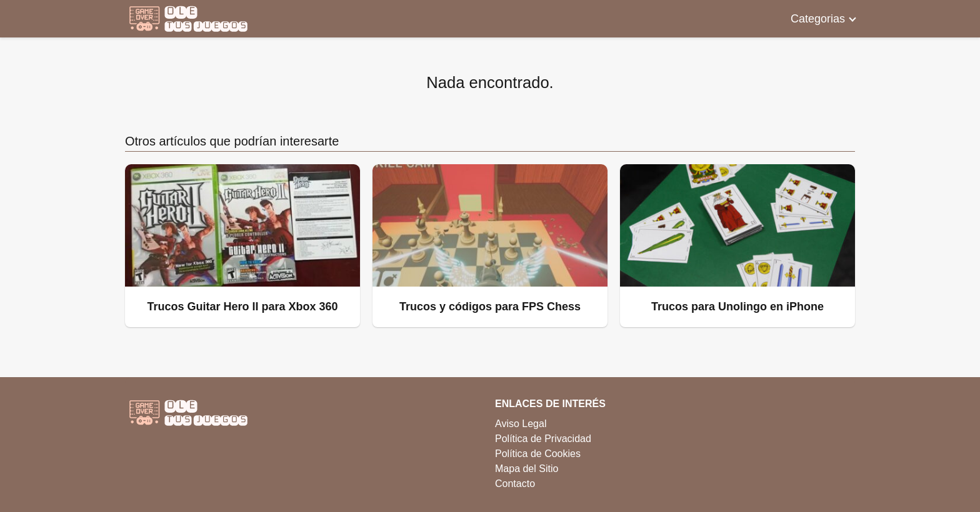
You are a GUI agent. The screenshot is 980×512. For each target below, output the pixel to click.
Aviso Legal (521, 424)
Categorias (818, 19)
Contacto (515, 484)
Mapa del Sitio (527, 469)
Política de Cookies (538, 454)
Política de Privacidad (543, 439)
